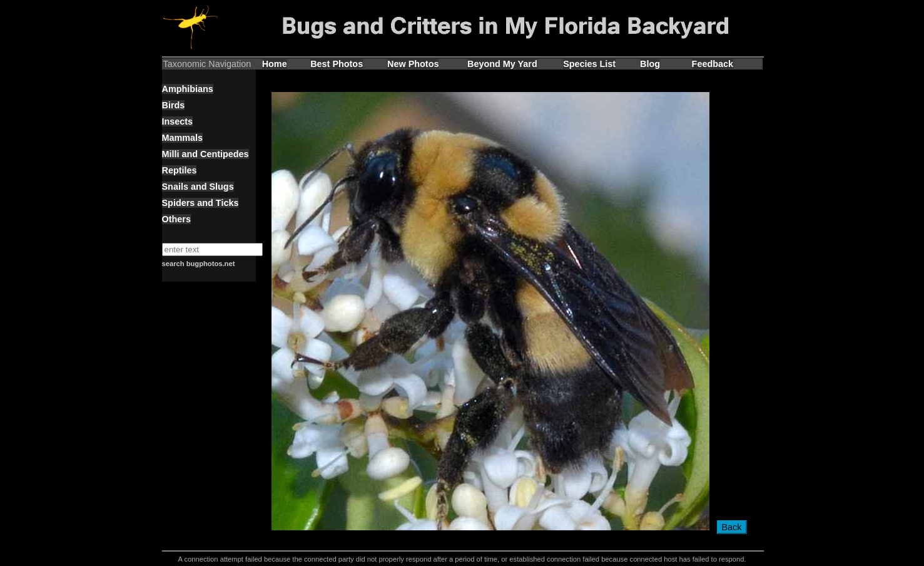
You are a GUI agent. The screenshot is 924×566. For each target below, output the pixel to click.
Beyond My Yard (502, 64)
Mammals (183, 138)
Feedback (713, 64)
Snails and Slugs (198, 187)
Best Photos (337, 64)
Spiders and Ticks (201, 203)
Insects (178, 121)
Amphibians (188, 89)
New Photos (413, 64)
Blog (650, 64)
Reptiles (180, 170)
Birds (174, 105)
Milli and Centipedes (206, 154)
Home (275, 64)
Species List (589, 64)
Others (176, 219)
